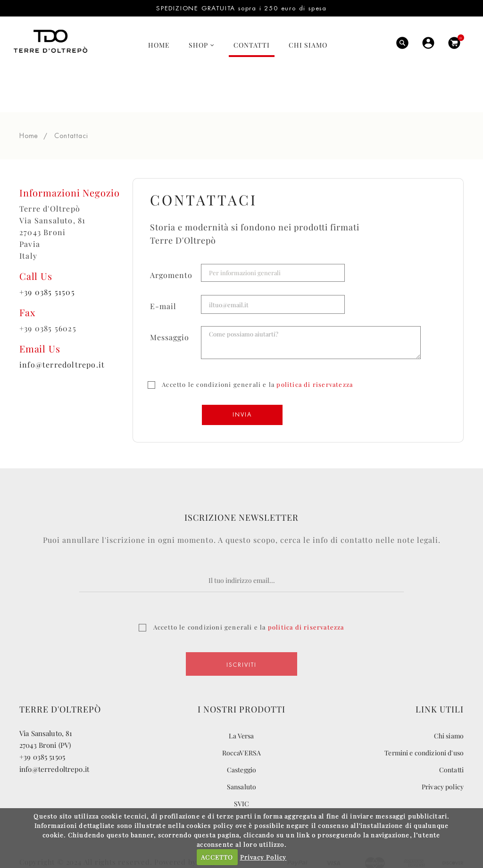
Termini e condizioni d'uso (424, 714)
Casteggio (241, 731)
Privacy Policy (263, 857)
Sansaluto (241, 748)
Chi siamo (449, 697)
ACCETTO (217, 857)
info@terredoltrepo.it (62, 326)
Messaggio (170, 299)
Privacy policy (443, 748)
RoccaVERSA (241, 714)
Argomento (171, 236)
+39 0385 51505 (47, 253)
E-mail (163, 267)
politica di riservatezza (315, 346)
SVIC (242, 765)
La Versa (241, 697)
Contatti (451, 731)
